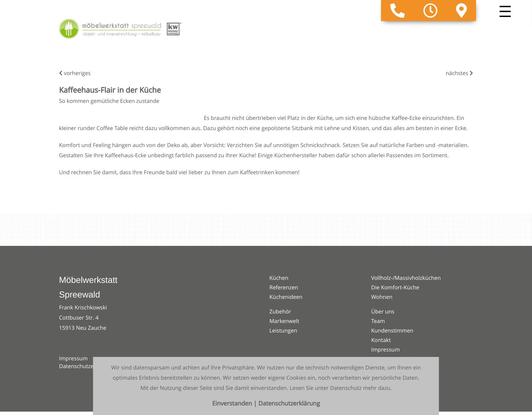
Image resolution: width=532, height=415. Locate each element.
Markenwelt (284, 321)
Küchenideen (286, 297)
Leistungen (283, 330)
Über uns (383, 311)
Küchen (279, 278)
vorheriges (75, 73)
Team (378, 321)
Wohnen (382, 297)
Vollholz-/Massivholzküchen (406, 278)
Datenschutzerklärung (87, 366)
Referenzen (284, 287)
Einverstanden (233, 404)
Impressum (73, 358)
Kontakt (381, 340)
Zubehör (280, 311)
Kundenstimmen (392, 330)
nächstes (459, 73)
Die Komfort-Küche (395, 287)
